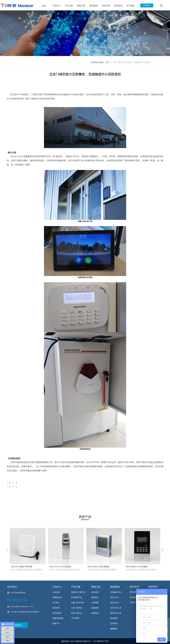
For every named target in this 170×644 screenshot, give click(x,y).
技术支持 (106, 6)
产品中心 (56, 6)
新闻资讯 (118, 6)
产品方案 (69, 6)
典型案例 (94, 6)
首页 (44, 6)
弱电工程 (81, 6)
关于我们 (131, 6)
